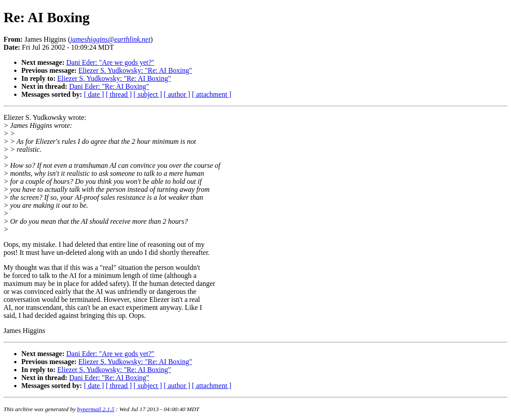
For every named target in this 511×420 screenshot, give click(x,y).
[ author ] (177, 94)
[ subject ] (148, 94)
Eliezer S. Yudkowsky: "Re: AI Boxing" (135, 70)
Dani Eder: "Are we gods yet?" (110, 62)
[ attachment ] (212, 94)
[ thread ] (119, 94)
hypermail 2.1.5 (96, 409)
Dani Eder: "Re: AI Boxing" (109, 86)
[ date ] (94, 94)
